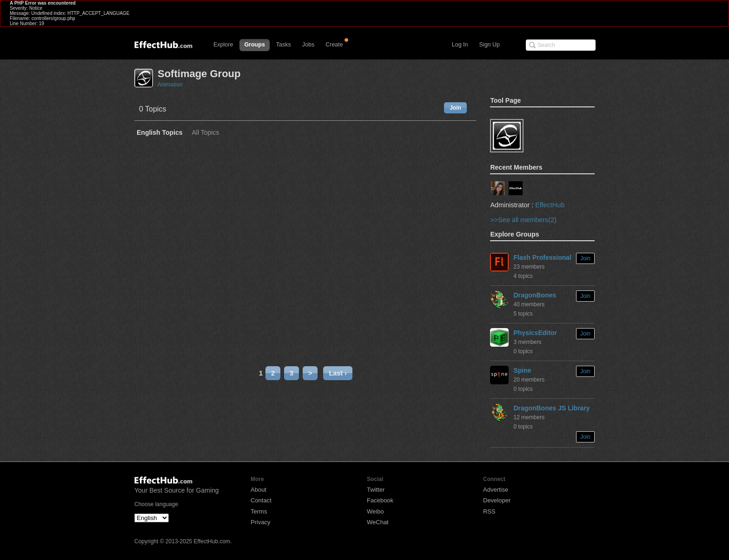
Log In (460, 45)
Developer (497, 500)
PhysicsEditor (535, 333)
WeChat (378, 522)
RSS (489, 511)
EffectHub (550, 205)
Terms (259, 511)
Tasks (284, 45)
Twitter (376, 490)
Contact (261, 500)
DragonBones (535, 295)
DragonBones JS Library (551, 408)
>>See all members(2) (523, 220)
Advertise (496, 490)
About (258, 490)
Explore (223, 45)
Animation (170, 85)
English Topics (160, 133)
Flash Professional (542, 257)
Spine (522, 370)
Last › (338, 373)
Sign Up (490, 45)
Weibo (375, 511)
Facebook (380, 500)
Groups (254, 45)
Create (334, 45)
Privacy (261, 522)
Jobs (308, 45)
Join (455, 108)
